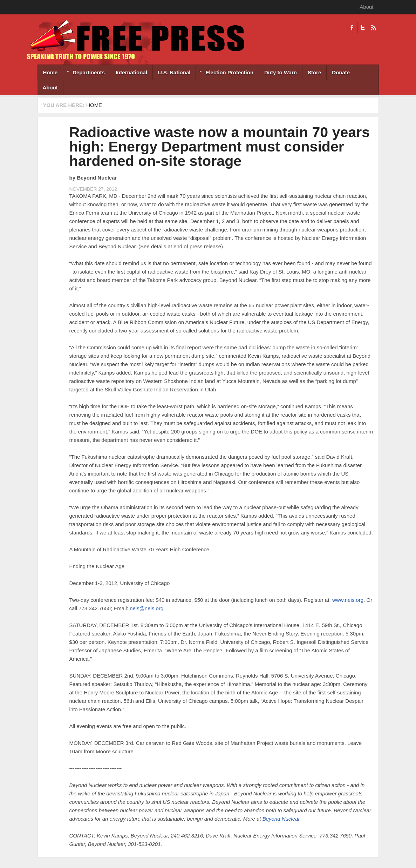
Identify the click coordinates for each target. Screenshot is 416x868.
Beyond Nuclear (281, 819)
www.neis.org (348, 600)
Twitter (363, 28)
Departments (84, 73)
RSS (373, 28)
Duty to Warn (281, 72)
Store (314, 72)
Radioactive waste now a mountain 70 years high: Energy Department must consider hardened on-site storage (220, 147)
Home (50, 72)
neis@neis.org (146, 608)
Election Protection (225, 73)
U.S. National (174, 72)
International (131, 72)
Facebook (352, 28)
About (366, 7)
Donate (341, 72)
